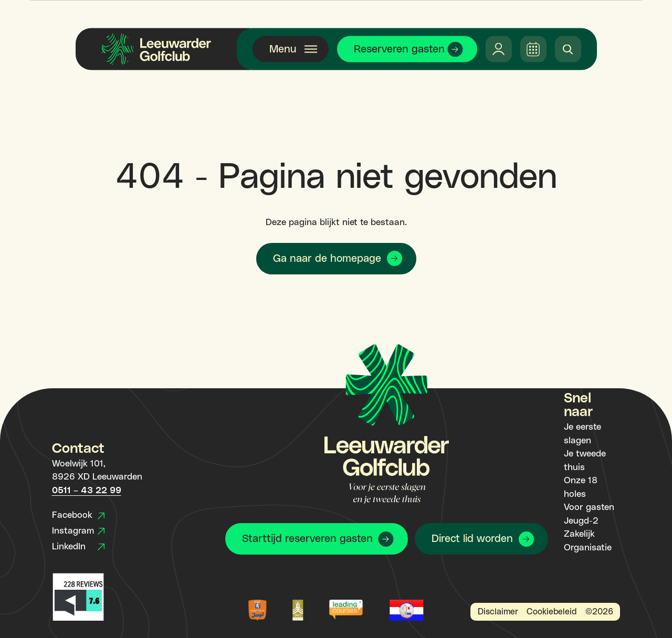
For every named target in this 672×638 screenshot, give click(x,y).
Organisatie (588, 548)
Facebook (78, 515)
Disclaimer (498, 612)
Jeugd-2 (581, 521)
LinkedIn (78, 547)
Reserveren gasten (399, 49)
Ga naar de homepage (327, 259)
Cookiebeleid (552, 612)
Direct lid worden (472, 539)
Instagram (78, 531)
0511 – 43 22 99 (87, 491)
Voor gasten (589, 507)
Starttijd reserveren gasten (307, 539)
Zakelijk (579, 534)
